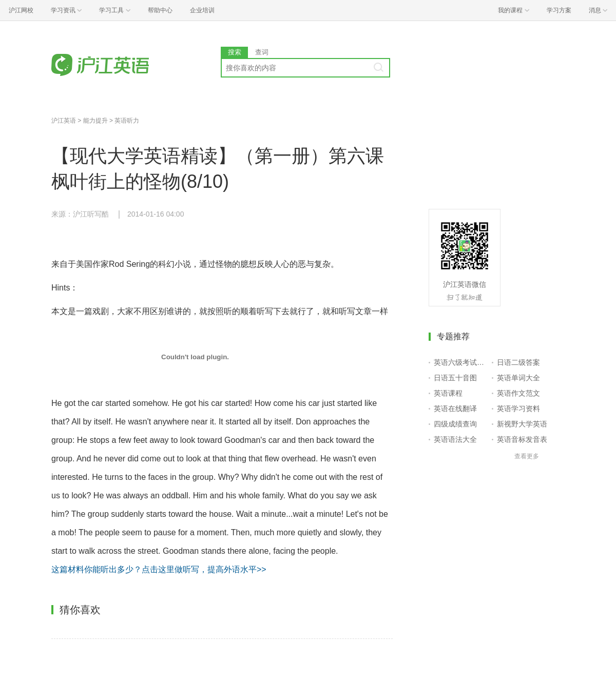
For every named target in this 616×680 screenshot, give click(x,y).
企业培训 (202, 10)
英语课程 (448, 393)
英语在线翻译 (455, 409)
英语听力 (127, 121)
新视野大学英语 (522, 424)
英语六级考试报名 (461, 362)
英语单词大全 (518, 378)
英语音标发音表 (522, 439)
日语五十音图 (455, 378)
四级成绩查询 (455, 424)
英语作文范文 (518, 393)
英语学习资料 (518, 409)
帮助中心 (160, 10)
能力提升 (95, 121)
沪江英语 (64, 121)
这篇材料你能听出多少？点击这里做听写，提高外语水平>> (159, 569)
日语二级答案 (518, 362)
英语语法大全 (455, 439)
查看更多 (527, 456)
